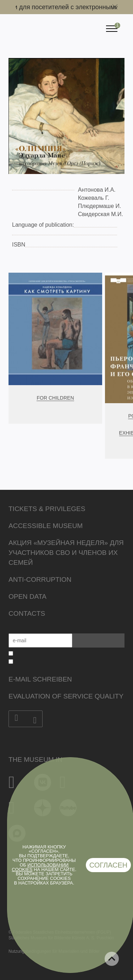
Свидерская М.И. (101, 214)
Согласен (109, 865)
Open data (27, 596)
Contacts (27, 613)
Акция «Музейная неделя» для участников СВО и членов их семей (66, 553)
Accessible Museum (46, 526)
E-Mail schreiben (40, 679)
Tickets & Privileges (47, 509)
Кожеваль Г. (94, 198)
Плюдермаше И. (100, 206)
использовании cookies (40, 867)
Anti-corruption (40, 579)
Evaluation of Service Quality (66, 696)
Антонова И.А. (97, 190)
